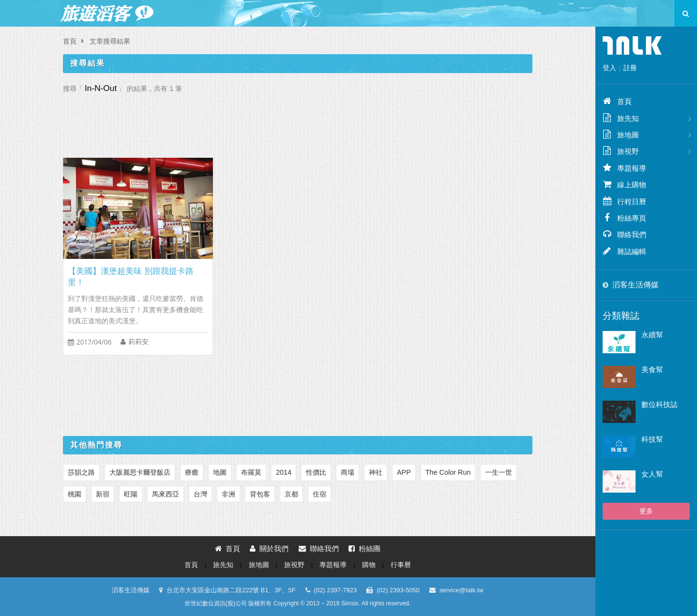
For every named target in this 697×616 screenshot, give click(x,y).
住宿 (319, 494)
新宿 (103, 494)
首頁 (70, 41)
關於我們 (269, 548)
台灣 (200, 494)
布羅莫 (251, 472)
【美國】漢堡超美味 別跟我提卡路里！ (131, 277)
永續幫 (652, 335)
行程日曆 (624, 201)
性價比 (316, 472)
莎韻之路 (81, 472)
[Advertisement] (298, 123)
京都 (291, 494)
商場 (348, 472)
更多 (646, 511)
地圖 (220, 472)
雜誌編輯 (624, 251)
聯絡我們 (319, 548)
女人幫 (652, 474)
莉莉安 (138, 342)
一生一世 (499, 472)
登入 (609, 68)
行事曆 (401, 565)
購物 (369, 565)
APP (404, 472)
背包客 (260, 494)
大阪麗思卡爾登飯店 (140, 472)
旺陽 (131, 494)
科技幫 (652, 439)
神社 (376, 472)
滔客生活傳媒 (636, 285)
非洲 (228, 494)
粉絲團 (364, 548)
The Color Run (448, 472)
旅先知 (223, 565)
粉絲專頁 (624, 218)
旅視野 (294, 565)
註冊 (630, 68)
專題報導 (333, 565)
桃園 (75, 494)
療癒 (192, 472)
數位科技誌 (659, 404)
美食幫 (652, 369)
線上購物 (624, 184)
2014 (284, 472)
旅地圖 (259, 565)
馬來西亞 (166, 494)
